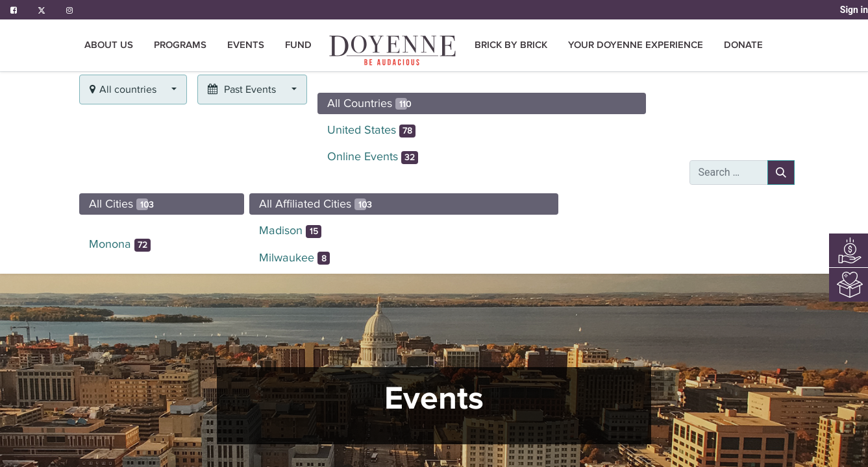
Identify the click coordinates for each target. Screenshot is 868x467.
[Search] (781, 173)
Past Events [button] (243, 90)
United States (372, 130)
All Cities (121, 204)
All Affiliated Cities (316, 204)
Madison (290, 231)
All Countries (369, 103)
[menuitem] (393, 50)
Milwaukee (294, 258)
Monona (120, 245)
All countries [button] (124, 90)
